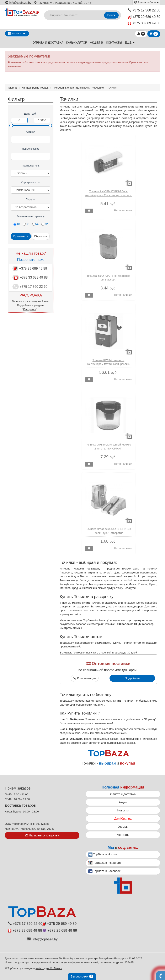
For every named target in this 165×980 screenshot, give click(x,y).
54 (35, 224)
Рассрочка (30, 309)
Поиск (111, 15)
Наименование (31, 149)
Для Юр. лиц (123, 819)
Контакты (114, 43)
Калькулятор (77, 43)
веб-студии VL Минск (49, 968)
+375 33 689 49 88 (144, 23)
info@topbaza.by (18, 3)
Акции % (97, 43)
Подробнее (132, 678)
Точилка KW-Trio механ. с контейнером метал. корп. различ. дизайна (108, 364)
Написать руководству (42, 835)
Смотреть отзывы (71, 628)
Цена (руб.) (31, 114)
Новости (123, 810)
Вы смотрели (82, 976)
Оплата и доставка (48, 43)
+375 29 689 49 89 (144, 17)
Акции (123, 802)
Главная (13, 88)
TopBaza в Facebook (104, 871)
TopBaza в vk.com (103, 855)
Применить (21, 236)
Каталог (15, 33)
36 (26, 224)
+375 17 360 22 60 (144, 10)
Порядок (31, 199)
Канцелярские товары (36, 88)
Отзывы (123, 827)
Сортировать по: (31, 183)
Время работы (146, 2)
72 (45, 224)
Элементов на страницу (31, 217)
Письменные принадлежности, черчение (78, 88)
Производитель (31, 166)
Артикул (31, 132)
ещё (130, 43)
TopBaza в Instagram (105, 863)
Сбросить (41, 236)
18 (17, 224)
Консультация (84, 678)
